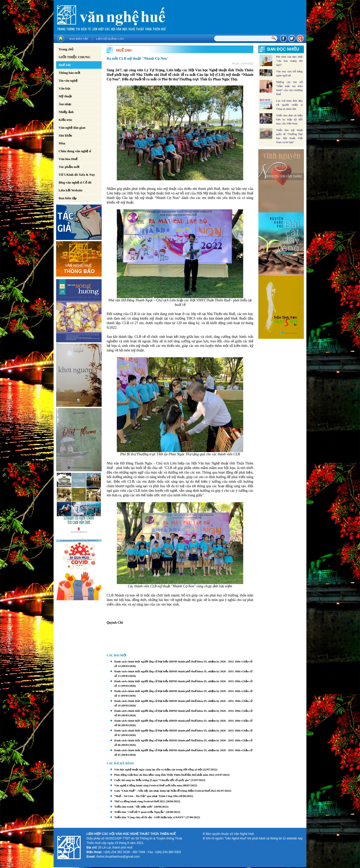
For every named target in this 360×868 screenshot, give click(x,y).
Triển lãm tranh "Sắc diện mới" (134, 807)
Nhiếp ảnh (66, 112)
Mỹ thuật (65, 96)
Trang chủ (66, 49)
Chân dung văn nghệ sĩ (75, 151)
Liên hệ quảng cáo (110, 39)
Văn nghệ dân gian (72, 128)
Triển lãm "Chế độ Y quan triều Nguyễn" (140, 812)
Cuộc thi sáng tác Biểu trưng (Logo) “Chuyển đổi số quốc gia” (152, 780)
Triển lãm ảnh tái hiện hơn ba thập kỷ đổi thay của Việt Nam (289, 119)
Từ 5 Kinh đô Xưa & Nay (77, 175)
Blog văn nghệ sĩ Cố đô (75, 182)
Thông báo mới (69, 73)
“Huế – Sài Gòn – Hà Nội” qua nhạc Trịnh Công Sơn (146, 796)
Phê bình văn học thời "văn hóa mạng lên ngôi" (289, 61)
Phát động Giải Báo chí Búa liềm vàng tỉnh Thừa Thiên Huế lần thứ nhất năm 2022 (164, 775)
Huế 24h (65, 65)
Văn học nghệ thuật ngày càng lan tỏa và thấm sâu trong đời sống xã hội (158, 769)
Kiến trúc (65, 120)
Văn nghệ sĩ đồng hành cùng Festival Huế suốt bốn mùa (148, 785)
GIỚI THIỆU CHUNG (74, 57)
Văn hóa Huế (68, 159)
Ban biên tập (79, 39)
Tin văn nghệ (68, 81)
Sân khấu (65, 135)
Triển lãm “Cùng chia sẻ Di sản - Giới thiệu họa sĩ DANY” (150, 817)
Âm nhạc (65, 104)
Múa (62, 143)
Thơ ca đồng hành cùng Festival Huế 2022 (140, 801)
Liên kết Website (71, 190)
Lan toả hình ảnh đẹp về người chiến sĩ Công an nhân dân (289, 105)
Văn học (65, 88)
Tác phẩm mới (69, 167)
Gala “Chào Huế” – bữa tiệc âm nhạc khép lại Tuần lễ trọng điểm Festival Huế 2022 (165, 791)
